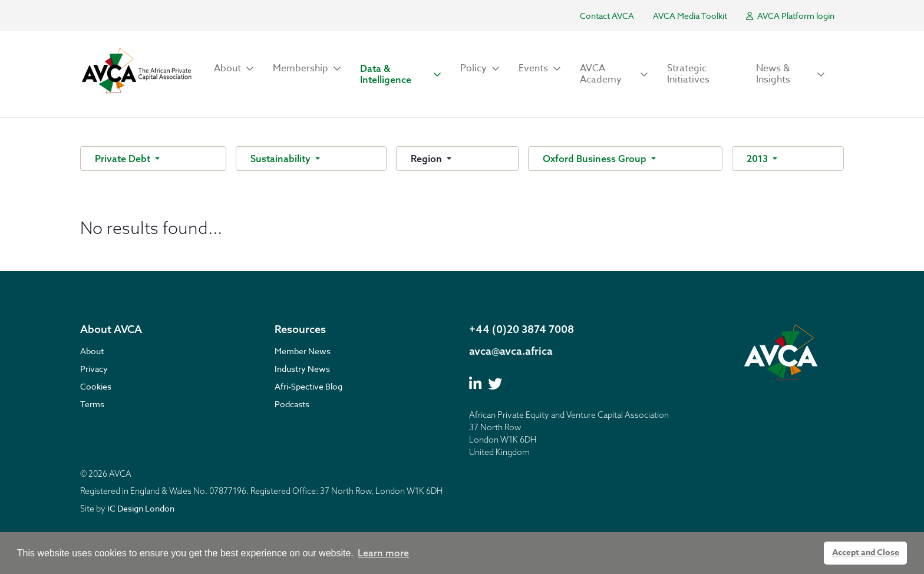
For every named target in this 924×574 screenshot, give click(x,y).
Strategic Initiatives (688, 74)
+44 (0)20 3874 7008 (522, 329)
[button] (234, 69)
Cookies (96, 386)
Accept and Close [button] (866, 552)
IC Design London (141, 508)
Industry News (302, 369)
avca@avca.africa (511, 351)
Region (428, 159)
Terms (92, 404)
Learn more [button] (383, 553)
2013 (758, 159)
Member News (303, 351)
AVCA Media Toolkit (690, 16)
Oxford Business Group (596, 159)
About (92, 351)
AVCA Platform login (790, 16)
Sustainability (282, 159)
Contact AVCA (607, 16)
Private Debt (124, 159)
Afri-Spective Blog (308, 386)
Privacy (94, 369)
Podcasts (292, 404)
